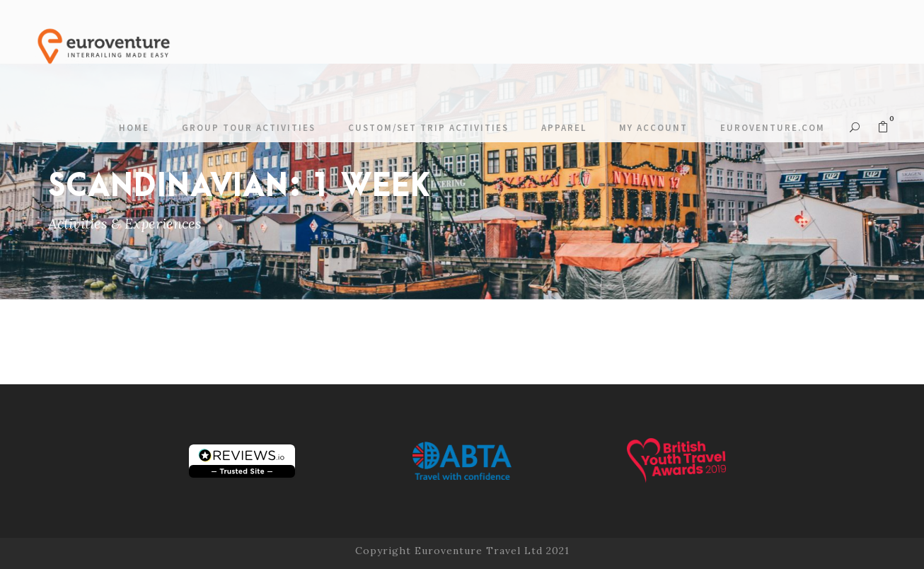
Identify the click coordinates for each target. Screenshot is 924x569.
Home (134, 128)
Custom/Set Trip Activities (428, 128)
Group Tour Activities (249, 128)
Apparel (564, 128)
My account (653, 128)
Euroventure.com (773, 128)
